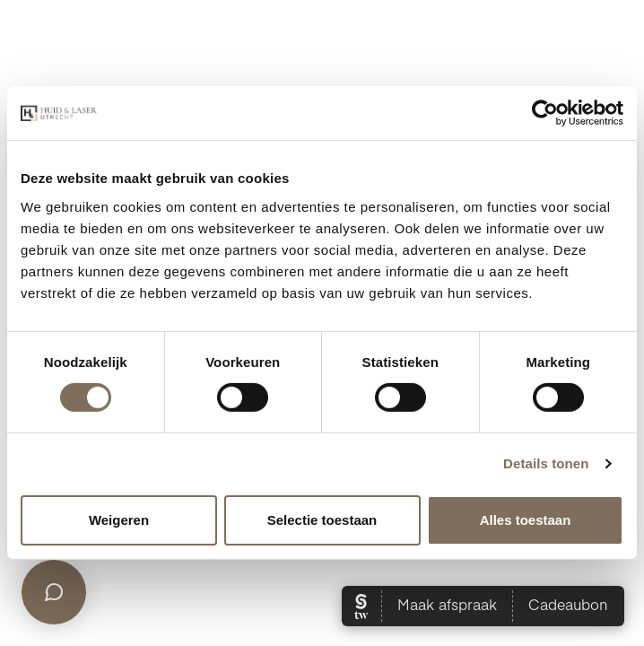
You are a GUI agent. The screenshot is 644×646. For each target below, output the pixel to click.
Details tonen (546, 463)
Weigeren (119, 520)
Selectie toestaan (322, 520)
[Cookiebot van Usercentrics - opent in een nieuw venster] (545, 113)
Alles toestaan (526, 520)
